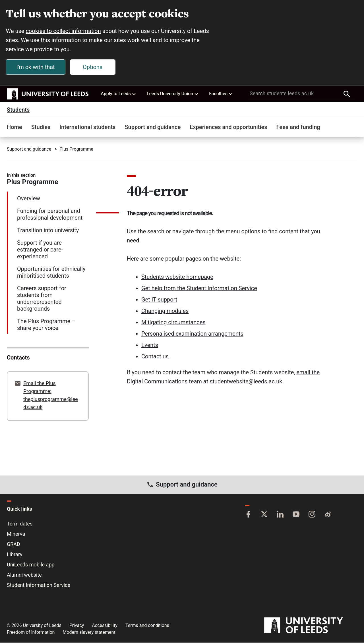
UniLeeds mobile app (31, 566)
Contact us (155, 358)
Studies (41, 128)
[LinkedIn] (280, 516)
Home (15, 128)
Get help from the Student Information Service (199, 290)
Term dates (20, 525)
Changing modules (165, 312)
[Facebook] (248, 516)
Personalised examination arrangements (192, 335)
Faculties (221, 95)
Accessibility (105, 627)
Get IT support (159, 301)
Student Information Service (39, 586)
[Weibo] (328, 516)
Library (15, 556)
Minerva (16, 535)
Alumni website (24, 576)
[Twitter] (264, 516)
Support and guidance (153, 128)
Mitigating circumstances (173, 324)
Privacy (77, 627)
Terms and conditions (147, 627)
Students (18, 111)
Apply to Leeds (118, 95)
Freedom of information (31, 634)
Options (94, 68)
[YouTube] (296, 516)
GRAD (14, 546)
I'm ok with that (37, 68)
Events (150, 346)
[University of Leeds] (311, 627)
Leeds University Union (173, 95)
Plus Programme (76, 150)
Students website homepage (177, 278)
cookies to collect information (64, 32)
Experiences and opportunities (228, 128)
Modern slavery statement (89, 634)
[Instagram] (312, 516)
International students (87, 128)
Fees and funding (298, 128)
